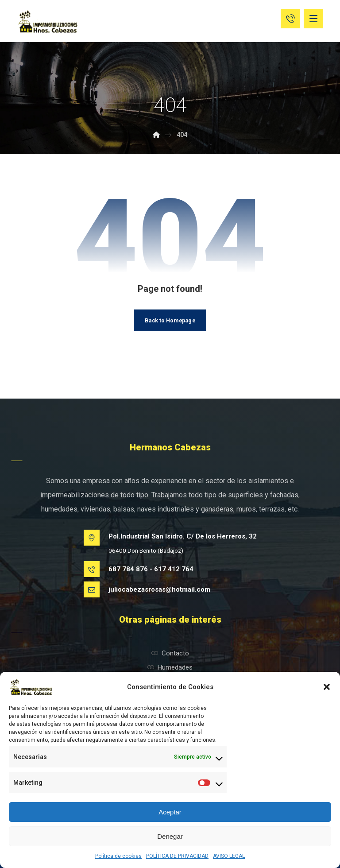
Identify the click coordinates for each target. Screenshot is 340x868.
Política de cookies (118, 856)
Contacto (170, 653)
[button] (327, 687)
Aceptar (170, 812)
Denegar (170, 836)
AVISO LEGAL (229, 856)
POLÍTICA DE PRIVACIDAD (177, 856)
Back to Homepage (170, 320)
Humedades (170, 667)
